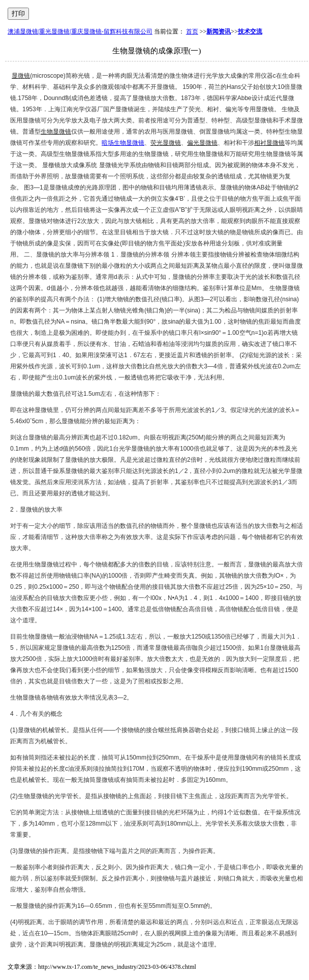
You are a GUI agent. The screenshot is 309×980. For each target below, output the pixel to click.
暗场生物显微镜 (123, 143)
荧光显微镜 (166, 143)
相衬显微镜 (269, 143)
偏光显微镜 (202, 143)
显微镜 (21, 76)
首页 (192, 31)
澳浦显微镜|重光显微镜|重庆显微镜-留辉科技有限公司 (80, 31)
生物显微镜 (56, 132)
